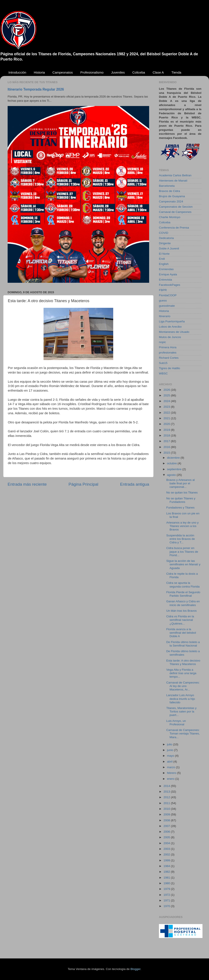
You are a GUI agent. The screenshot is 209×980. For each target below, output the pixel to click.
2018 (167, 435)
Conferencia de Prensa (174, 228)
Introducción (17, 72)
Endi (162, 259)
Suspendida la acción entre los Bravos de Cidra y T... (181, 539)
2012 (167, 797)
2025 (167, 395)
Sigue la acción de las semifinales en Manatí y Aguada (183, 564)
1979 (167, 889)
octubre (172, 463)
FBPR (163, 290)
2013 (167, 792)
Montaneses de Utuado (174, 332)
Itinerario (165, 316)
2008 (167, 820)
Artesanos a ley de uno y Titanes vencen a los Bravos (183, 526)
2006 (167, 832)
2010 (167, 809)
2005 (167, 837)
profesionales (168, 353)
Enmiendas (166, 269)
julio (170, 744)
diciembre (174, 458)
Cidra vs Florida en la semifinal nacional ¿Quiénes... (180, 620)
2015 (167, 453)
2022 (167, 413)
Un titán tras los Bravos (182, 611)
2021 (167, 418)
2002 (167, 855)
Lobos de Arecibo (170, 327)
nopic (162, 342)
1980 (167, 883)
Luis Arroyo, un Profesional (176, 723)
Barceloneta (167, 186)
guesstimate (167, 306)
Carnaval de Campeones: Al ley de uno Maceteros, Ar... (183, 686)
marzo (171, 767)
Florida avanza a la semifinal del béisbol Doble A (181, 633)
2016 (167, 447)
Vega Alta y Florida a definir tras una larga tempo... (181, 673)
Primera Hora (168, 347)
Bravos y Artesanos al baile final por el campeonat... (181, 483)
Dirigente (165, 243)
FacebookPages (170, 285)
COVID (164, 233)
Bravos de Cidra (169, 191)
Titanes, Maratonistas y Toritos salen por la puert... (181, 711)
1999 (167, 860)
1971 (167, 900)
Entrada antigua (135, 484)
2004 (167, 843)
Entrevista (165, 280)
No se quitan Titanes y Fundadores (181, 500)
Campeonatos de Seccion (176, 207)
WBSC (163, 373)
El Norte (164, 254)
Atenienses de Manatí (173, 181)
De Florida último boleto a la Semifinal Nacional (183, 644)
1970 (167, 906)
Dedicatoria (166, 238)
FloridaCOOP (168, 295)
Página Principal (83, 484)
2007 (167, 826)
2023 (167, 407)
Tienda (176, 72)
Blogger (135, 969)
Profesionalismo (92, 72)
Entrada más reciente (27, 484)
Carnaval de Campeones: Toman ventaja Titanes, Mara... (183, 733)
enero (171, 779)
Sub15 (163, 363)
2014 (167, 786)
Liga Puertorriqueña (172, 321)
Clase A (158, 72)
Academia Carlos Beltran (175, 175)
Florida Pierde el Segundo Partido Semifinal (183, 594)
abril (170, 762)
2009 (167, 814)
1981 (167, 878)
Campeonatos (63, 72)
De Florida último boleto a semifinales (183, 653)
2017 (167, 441)
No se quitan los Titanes (182, 493)
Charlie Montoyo (170, 217)
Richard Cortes (169, 358)
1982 (167, 872)
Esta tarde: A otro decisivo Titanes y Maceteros (183, 662)
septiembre (175, 469)
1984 (167, 866)
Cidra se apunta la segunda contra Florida (183, 585)
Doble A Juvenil (169, 248)
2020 (167, 424)
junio (170, 750)
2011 (167, 803)
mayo (171, 756)
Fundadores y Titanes (180, 508)
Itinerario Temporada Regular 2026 (36, 89)
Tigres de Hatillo (169, 368)
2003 (167, 849)
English (164, 264)
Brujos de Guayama (172, 196)
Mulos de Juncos (170, 337)
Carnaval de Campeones (175, 212)
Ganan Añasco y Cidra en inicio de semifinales (183, 603)
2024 (167, 401)
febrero (172, 773)
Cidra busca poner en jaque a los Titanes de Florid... (182, 551)
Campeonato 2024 (171, 201)
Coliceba (139, 72)
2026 (167, 390)
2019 (167, 430)
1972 (167, 895)
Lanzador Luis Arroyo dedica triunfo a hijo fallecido (181, 699)
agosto (172, 475)
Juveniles (118, 72)
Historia (39, 72)
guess (163, 301)
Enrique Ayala (168, 274)
